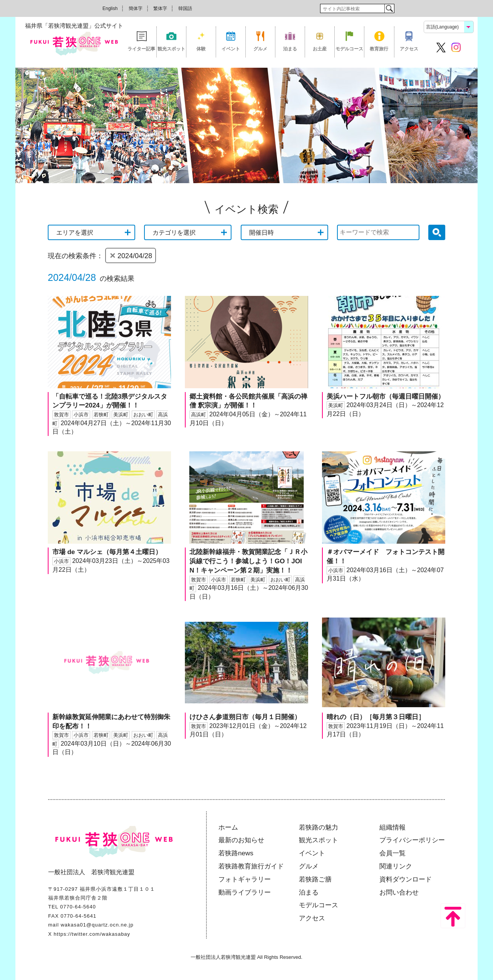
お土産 (320, 49)
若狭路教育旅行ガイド (251, 866)
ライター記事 (141, 49)
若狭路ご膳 (315, 879)
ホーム (228, 827)
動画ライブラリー (245, 892)
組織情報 (392, 827)
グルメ (260, 49)
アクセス (409, 49)
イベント (231, 49)
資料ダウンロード (406, 879)
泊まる (290, 49)
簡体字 (136, 8)
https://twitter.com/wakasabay (92, 934)
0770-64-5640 (78, 907)
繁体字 (160, 8)
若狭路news (236, 853)
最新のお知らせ (241, 840)
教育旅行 (379, 49)
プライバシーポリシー (412, 840)
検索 (389, 8)
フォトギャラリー (245, 879)
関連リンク (396, 866)
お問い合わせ (399, 892)
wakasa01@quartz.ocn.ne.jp (97, 925)
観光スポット (171, 49)
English (110, 8)
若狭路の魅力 (319, 827)
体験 (201, 49)
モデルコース (349, 49)
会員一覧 (392, 853)
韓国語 (185, 8)
